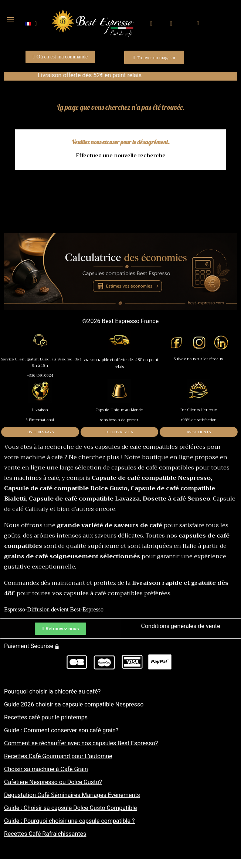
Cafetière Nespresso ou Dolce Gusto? (53, 782)
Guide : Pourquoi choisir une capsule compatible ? (69, 821)
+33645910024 (40, 375)
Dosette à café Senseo (176, 499)
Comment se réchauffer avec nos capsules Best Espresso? (81, 743)
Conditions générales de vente (181, 626)
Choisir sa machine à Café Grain (46, 769)
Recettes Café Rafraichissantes (45, 834)
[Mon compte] (171, 24)
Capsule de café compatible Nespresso (151, 478)
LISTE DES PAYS (40, 432)
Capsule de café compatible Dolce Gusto (66, 488)
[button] (151, 24)
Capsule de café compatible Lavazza (84, 499)
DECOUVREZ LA (119, 432)
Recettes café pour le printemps (46, 717)
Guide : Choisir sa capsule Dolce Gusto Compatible (70, 808)
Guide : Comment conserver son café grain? (61, 730)
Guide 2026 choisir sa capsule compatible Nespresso (74, 704)
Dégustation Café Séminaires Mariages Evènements (72, 795)
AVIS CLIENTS (199, 432)
